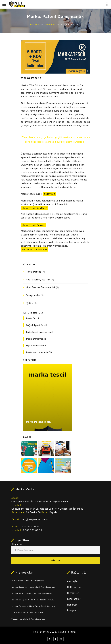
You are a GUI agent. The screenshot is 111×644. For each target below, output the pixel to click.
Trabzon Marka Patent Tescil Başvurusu (28, 619)
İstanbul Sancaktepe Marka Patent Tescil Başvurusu (33, 606)
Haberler (72, 605)
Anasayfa (34, 24)
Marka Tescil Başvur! (33, 225)
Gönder (55, 561)
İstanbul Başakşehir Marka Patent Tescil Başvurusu (33, 587)
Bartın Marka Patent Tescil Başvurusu (27, 613)
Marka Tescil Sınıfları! (34, 208)
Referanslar (74, 599)
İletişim (72, 610)
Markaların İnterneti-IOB (39, 352)
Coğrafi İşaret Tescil (36, 325)
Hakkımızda (74, 587)
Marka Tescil (32, 318)
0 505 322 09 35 (30, 526)
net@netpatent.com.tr (35, 519)
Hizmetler (50, 24)
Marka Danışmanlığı (37, 339)
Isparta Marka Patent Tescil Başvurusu (28, 580)
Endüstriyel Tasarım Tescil (40, 332)
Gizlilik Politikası (68, 632)
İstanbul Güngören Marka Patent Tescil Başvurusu (33, 600)
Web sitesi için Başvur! (34, 249)
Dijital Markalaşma (36, 345)
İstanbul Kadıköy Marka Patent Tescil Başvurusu (32, 593)
